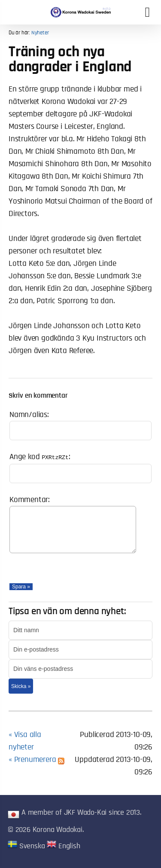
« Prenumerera (36, 760)
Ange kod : (40, 457)
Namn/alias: (29, 415)
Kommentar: (30, 500)
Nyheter (40, 33)
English (63, 846)
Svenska (26, 846)
